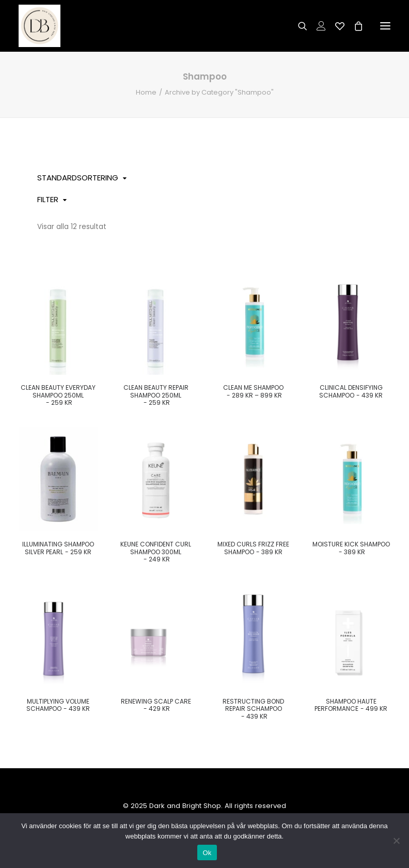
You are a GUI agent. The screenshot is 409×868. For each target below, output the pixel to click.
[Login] (317, 26)
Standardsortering (78, 178)
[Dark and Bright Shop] (40, 26)
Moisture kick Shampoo (351, 548)
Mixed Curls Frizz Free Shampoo (253, 548)
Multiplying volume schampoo (58, 705)
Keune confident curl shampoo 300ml (156, 552)
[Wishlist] (335, 26)
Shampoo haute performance (351, 705)
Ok (207, 853)
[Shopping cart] (354, 26)
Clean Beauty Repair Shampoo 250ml (156, 395)
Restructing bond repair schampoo (253, 709)
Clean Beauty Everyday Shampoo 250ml (58, 395)
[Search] (298, 26)
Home (146, 92)
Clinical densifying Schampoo (351, 391)
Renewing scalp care (156, 705)
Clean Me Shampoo (253, 391)
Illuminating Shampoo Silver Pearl (58, 548)
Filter (48, 199)
